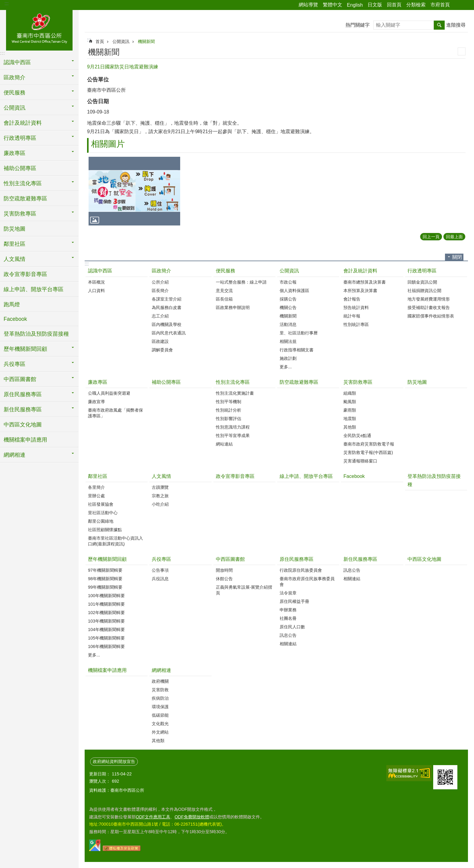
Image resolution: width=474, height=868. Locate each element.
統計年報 (352, 316)
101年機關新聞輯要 (106, 604)
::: (6, 3)
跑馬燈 (12, 304)
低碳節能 (160, 715)
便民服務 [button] (15, 93)
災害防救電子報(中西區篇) (368, 452)
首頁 (100, 41)
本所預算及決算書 (360, 291)
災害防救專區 (358, 382)
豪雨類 (350, 410)
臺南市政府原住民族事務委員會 (307, 582)
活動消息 (288, 324)
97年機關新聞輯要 (105, 570)
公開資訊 (121, 41)
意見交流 (224, 291)
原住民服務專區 (297, 559)
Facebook (15, 319)
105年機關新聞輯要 (106, 638)
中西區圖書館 (230, 559)
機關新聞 (146, 41)
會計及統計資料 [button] (23, 123)
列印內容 (462, 51)
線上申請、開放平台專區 (34, 289)
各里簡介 (96, 487)
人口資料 (96, 291)
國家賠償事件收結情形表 (431, 316)
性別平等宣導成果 (233, 436)
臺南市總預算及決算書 (365, 282)
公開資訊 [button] (15, 108)
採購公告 (288, 299)
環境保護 (160, 707)
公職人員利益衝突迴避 (109, 393)
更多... (286, 367)
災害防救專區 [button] (20, 214)
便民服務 (226, 271)
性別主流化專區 (233, 382)
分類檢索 (416, 5)
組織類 (350, 393)
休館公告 (224, 579)
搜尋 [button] (439, 25)
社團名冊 (288, 618)
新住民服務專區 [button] (23, 409)
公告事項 (160, 570)
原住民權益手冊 (294, 601)
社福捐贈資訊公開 (424, 291)
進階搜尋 (456, 25)
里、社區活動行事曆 (299, 333)
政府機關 (160, 681)
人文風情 (161, 476)
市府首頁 (440, 5)
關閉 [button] (457, 257)
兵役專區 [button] (15, 364)
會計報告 (352, 299)
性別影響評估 (229, 419)
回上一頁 (431, 237)
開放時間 (224, 570)
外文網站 (160, 732)
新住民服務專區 (360, 559)
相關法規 (288, 341)
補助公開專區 (20, 168)
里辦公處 (96, 496)
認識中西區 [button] (17, 62)
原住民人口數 (292, 627)
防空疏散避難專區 (25, 199)
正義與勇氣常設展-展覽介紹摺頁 (244, 590)
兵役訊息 (160, 579)
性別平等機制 (229, 402)
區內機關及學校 (167, 324)
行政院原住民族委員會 (301, 570)
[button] (134, 191)
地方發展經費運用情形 (429, 299)
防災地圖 (15, 229)
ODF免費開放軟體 (192, 817)
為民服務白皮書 (167, 307)
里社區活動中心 (103, 513)
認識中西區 (100, 271)
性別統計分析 (229, 410)
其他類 (350, 427)
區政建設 (160, 341)
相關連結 (288, 644)
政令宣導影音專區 (25, 274)
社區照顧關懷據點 (105, 530)
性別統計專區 (356, 324)
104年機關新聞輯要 (106, 630)
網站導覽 (308, 5)
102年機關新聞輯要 (106, 613)
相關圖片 (108, 144)
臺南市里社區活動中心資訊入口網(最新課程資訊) (115, 541)
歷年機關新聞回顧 (107, 559)
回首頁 (394, 5)
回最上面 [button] (454, 237)
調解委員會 (162, 350)
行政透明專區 (422, 271)
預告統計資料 (356, 307)
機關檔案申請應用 (25, 440)
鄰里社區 (98, 476)
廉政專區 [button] (15, 153)
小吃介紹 (160, 504)
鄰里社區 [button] (15, 244)
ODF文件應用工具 (153, 817)
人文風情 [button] (15, 259)
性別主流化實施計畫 (235, 393)
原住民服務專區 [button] (23, 394)
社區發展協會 (101, 504)
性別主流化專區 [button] (23, 183)
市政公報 (288, 282)
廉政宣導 (96, 402)
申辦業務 (288, 610)
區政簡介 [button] (15, 77)
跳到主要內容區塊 (3, 3)
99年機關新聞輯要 (105, 587)
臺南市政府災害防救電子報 (369, 444)
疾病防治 (160, 698)
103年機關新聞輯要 (106, 621)
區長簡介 (160, 291)
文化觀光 (160, 724)
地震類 (350, 419)
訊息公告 (288, 635)
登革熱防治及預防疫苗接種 (36, 334)
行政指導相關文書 (297, 350)
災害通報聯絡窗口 (360, 461)
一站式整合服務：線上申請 (241, 282)
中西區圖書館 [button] (20, 379)
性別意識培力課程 (233, 427)
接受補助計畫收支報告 (429, 307)
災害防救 (160, 690)
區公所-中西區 (39, 29)
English (355, 5)
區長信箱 (224, 299)
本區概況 (96, 282)
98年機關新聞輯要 (105, 579)
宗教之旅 (160, 496)
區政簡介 (161, 271)
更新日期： (100, 774)
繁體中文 (333, 5)
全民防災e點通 (357, 436)
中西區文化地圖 (23, 425)
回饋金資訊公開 (422, 282)
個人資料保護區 (294, 291)
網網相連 (161, 670)
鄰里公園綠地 (101, 521)
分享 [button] (457, 5)
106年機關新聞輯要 (106, 646)
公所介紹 (160, 282)
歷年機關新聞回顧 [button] (25, 349)
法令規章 (288, 593)
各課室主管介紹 (167, 299)
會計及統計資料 (360, 271)
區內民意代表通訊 (169, 333)
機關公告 (288, 307)
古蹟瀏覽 (160, 487)
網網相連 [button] (15, 455)
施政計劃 (288, 358)
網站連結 (224, 444)
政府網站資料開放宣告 (114, 761)
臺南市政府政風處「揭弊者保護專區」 (115, 413)
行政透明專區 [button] (20, 138)
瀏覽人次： (100, 781)
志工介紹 (160, 316)
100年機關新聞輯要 (106, 596)
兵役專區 (161, 559)
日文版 (375, 5)
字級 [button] (466, 5)
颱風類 (350, 402)
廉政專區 (98, 382)
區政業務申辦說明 (233, 307)
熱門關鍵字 (358, 25)
